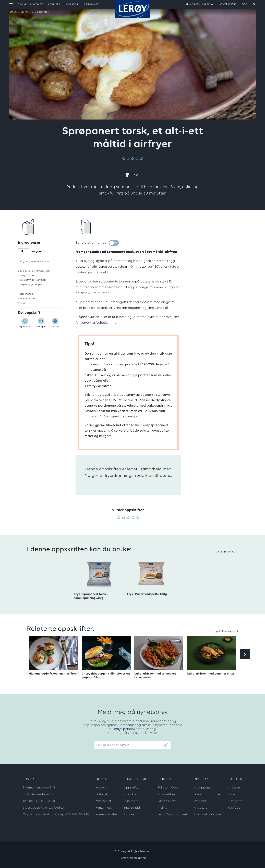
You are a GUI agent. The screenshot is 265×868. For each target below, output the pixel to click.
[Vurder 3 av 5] (128, 518)
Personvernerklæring (133, 858)
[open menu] (11, 4)
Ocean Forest (167, 801)
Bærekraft (91, 5)
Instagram (235, 801)
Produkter (130, 794)
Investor (72, 5)
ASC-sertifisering (169, 794)
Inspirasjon (132, 801)
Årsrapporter (203, 788)
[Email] (129, 745)
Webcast (200, 801)
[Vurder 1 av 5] (119, 518)
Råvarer (129, 815)
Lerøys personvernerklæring (134, 729)
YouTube (234, 808)
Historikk (102, 794)
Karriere (54, 5)
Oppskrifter (42, 12)
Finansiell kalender (207, 815)
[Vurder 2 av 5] (124, 518)
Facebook (235, 794)
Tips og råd (132, 808)
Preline (162, 808)
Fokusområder (168, 788)
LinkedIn (234, 788)
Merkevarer (103, 801)
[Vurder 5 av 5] (138, 518)
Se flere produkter (225, 552)
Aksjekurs (200, 808)
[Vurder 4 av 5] (133, 518)
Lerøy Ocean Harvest (172, 815)
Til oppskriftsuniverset (223, 631)
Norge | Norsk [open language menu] (199, 4)
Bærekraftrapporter (207, 794)
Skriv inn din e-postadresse (111, 740)
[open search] (249, 4)
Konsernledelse (106, 815)
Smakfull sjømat (20, 12)
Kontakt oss (228, 4)
